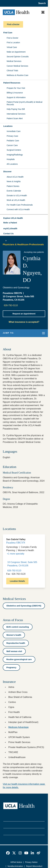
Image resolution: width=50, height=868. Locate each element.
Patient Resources (12, 83)
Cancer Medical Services (17, 66)
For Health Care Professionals (20, 205)
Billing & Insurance (15, 93)
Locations (8, 126)
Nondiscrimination (15, 866)
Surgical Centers (14, 150)
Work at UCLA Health (16, 200)
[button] (24, 218)
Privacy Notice (31, 862)
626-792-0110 (11, 305)
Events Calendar (14, 191)
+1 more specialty (16, 554)
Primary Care (12, 136)
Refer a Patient (10, 223)
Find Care (8, 33)
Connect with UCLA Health (18, 209)
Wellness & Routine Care (17, 75)
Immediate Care (14, 131)
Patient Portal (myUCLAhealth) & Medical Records (25, 103)
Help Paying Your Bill (16, 109)
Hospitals (11, 159)
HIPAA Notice (16, 862)
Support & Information (16, 97)
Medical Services (14, 61)
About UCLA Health (15, 177)
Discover (7, 172)
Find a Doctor (12, 38)
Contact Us (8, 234)
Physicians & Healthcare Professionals (23, 244)
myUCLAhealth (10, 229)
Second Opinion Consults (18, 57)
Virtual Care (12, 47)
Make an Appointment (16, 52)
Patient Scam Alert (15, 118)
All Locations (12, 164)
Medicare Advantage (18, 727)
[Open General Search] (41, 3)
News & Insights (14, 181)
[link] (8, 853)
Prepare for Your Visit (16, 88)
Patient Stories (13, 186)
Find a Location (13, 43)
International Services (16, 114)
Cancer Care (12, 145)
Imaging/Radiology (15, 155)
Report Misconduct (34, 866)
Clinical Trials (12, 71)
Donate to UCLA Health (17, 196)
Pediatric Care (13, 141)
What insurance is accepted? (24, 322)
